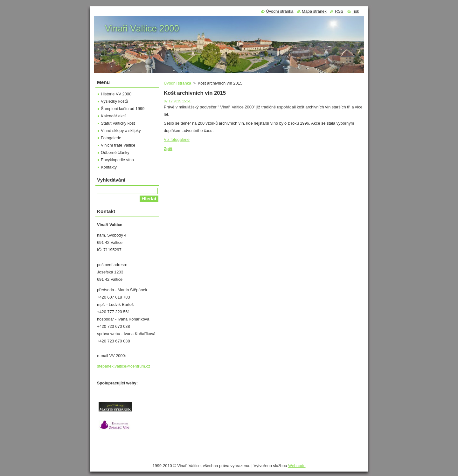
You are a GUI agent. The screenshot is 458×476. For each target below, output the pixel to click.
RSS (339, 11)
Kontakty (109, 167)
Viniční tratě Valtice (118, 145)
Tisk (355, 11)
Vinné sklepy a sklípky (121, 131)
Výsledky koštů (114, 101)
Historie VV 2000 (116, 94)
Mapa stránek (314, 11)
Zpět (168, 149)
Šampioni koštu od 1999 (123, 109)
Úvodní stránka (177, 83)
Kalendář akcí (113, 116)
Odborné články (115, 152)
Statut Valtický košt (118, 123)
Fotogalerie (111, 138)
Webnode (297, 466)
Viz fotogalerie (177, 139)
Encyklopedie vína (117, 160)
